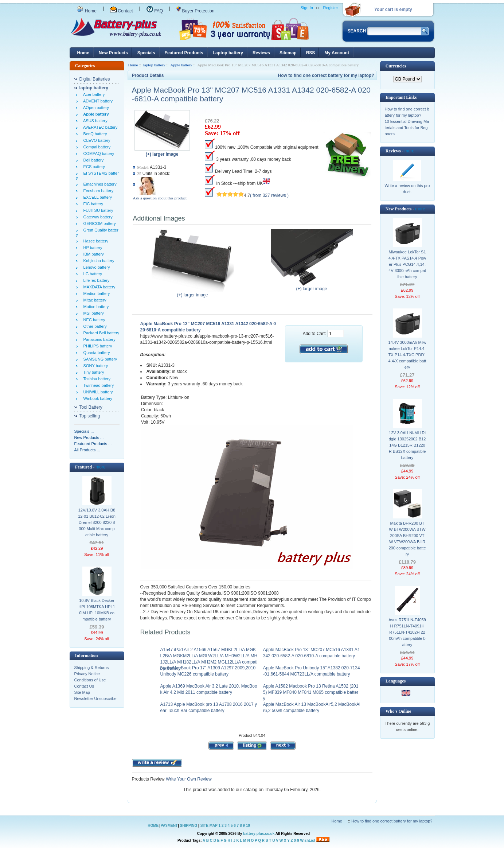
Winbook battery (97, 398)
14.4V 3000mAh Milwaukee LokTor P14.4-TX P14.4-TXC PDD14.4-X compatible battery (407, 355)
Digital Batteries (95, 79)
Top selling (90, 416)
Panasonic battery (98, 339)
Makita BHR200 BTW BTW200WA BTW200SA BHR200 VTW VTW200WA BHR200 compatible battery (407, 539)
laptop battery (154, 65)
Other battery (94, 326)
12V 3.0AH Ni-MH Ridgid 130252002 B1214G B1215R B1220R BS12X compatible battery (407, 445)
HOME (153, 826)
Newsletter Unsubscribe (95, 699)
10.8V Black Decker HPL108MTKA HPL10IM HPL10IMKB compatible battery (97, 610)
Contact (122, 11)
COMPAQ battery (98, 153)
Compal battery (96, 147)
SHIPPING (189, 826)
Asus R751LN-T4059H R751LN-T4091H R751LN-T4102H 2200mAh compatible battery (407, 632)
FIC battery (92, 204)
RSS (311, 53)
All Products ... (87, 450)
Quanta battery (96, 353)
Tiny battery (93, 372)
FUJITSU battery (97, 210)
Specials (146, 53)
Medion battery (96, 293)
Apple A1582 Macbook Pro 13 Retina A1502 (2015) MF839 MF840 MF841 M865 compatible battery (311, 692)
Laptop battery (228, 53)
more (100, 467)
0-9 (296, 841)
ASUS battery (94, 121)
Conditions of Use (90, 680)
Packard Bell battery (100, 333)
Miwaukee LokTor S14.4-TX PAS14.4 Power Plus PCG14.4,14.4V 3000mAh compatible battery (407, 264)
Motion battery (95, 307)
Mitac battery (94, 300)
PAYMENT (169, 826)
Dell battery (93, 160)
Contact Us (84, 686)
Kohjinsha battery (98, 261)
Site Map (82, 692)
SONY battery (95, 366)
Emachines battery (99, 184)
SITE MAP (209, 826)
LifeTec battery (95, 280)
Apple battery (181, 65)
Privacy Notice (87, 674)
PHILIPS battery (97, 346)
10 (248, 826)
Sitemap (288, 53)
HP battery (92, 248)
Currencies (396, 66)
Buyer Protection (195, 11)
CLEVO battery (96, 140)
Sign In (307, 8)
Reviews (261, 53)
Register (331, 8)
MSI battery (93, 313)
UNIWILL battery (97, 392)
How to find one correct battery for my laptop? (326, 75)
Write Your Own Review (188, 779)
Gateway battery (97, 217)
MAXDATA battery (98, 287)
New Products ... (89, 437)
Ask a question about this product (160, 198)
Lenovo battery (96, 267)
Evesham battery (97, 191)
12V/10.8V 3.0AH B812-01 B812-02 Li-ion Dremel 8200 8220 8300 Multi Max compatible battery (97, 522)
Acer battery (93, 94)
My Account (337, 53)
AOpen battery (95, 108)
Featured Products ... (93, 444)
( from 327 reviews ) (269, 195)
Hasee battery (95, 241)
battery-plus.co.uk (259, 834)
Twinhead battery (98, 385)
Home (87, 11)
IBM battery (93, 254)
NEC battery (93, 320)
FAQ (155, 11)
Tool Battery (91, 407)
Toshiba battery (96, 379)
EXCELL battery (97, 197)
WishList (308, 841)
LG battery (92, 274)
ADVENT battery (97, 101)
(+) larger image (193, 293)
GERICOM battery (99, 223)
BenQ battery (94, 134)
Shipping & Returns (92, 668)
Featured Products (184, 53)
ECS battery (93, 167)
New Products (113, 53)
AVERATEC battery (99, 127)
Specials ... (84, 431)
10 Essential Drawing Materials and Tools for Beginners (407, 128)
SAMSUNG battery (99, 359)
